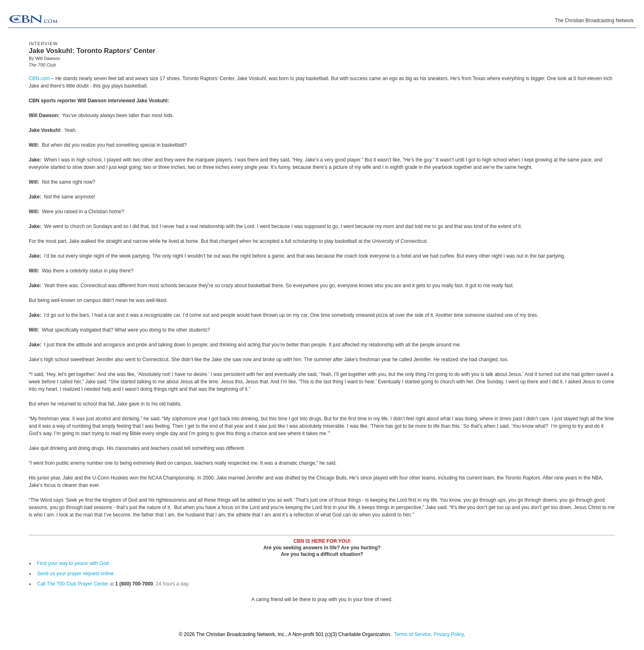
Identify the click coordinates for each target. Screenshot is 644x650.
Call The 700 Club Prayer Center (73, 584)
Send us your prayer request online (75, 574)
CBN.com (39, 78)
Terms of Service (412, 634)
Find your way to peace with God (73, 563)
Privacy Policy (448, 634)
